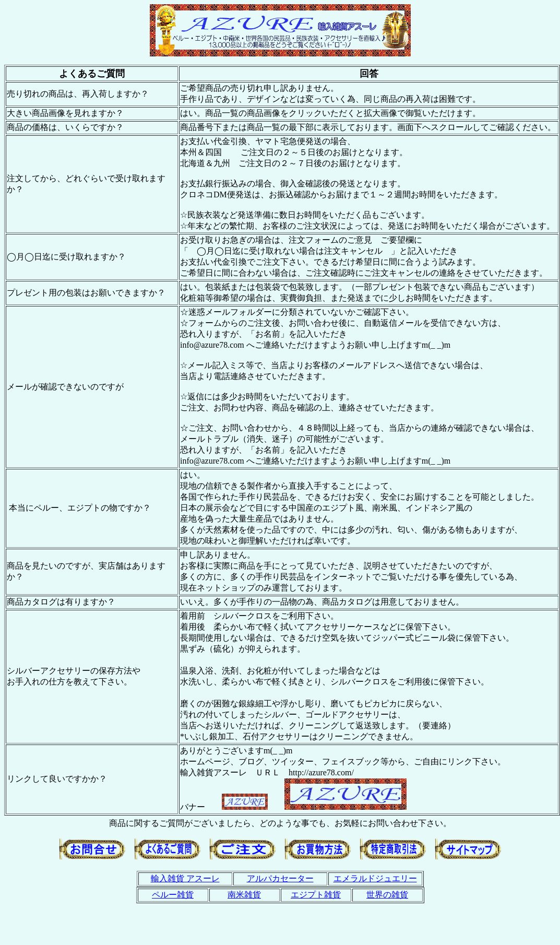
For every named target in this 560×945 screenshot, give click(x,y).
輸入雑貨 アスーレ (185, 878)
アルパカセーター (280, 878)
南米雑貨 (244, 895)
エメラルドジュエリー (375, 878)
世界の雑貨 (387, 895)
